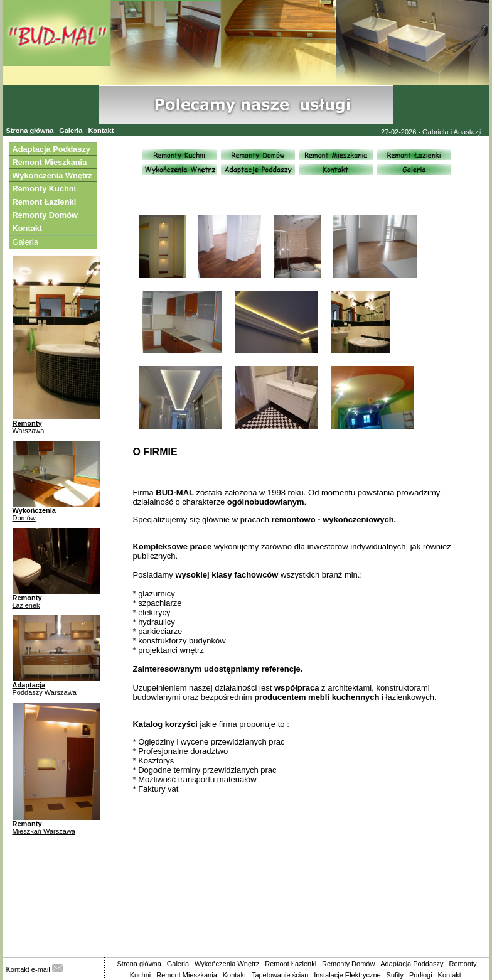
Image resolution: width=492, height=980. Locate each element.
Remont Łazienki (291, 964)
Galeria (71, 131)
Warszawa (29, 431)
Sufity (395, 975)
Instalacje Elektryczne (347, 975)
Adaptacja (29, 685)
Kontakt (101, 131)
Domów (24, 518)
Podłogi (421, 975)
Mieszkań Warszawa (44, 831)
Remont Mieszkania (187, 975)
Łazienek (26, 605)
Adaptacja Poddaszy (412, 964)
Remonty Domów (348, 964)
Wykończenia (35, 510)
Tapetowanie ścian (280, 975)
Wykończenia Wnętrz (227, 964)
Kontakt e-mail (35, 969)
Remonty (27, 423)
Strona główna (30, 131)
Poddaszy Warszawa (45, 692)
